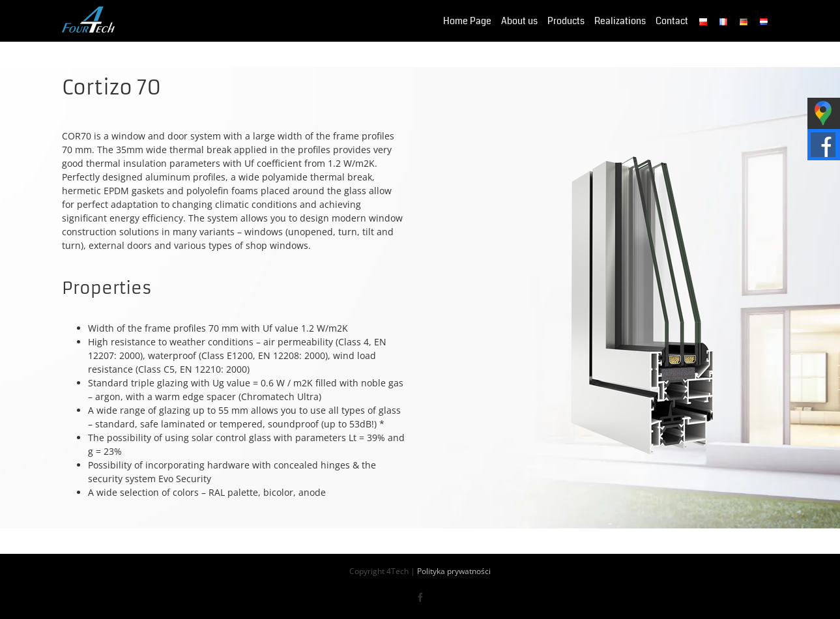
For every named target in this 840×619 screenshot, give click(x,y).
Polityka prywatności (454, 571)
